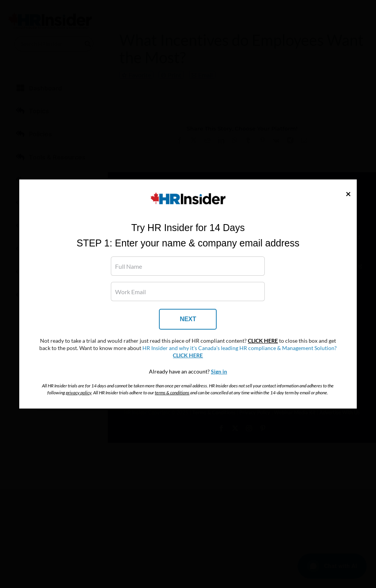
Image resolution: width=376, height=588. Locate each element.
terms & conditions (172, 393)
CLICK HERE (263, 341)
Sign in (219, 372)
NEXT (188, 319)
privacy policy (79, 393)
